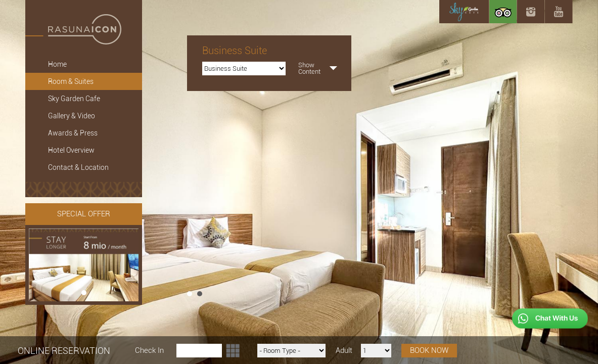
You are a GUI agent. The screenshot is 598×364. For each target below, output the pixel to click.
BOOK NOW (429, 350)
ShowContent (309, 68)
